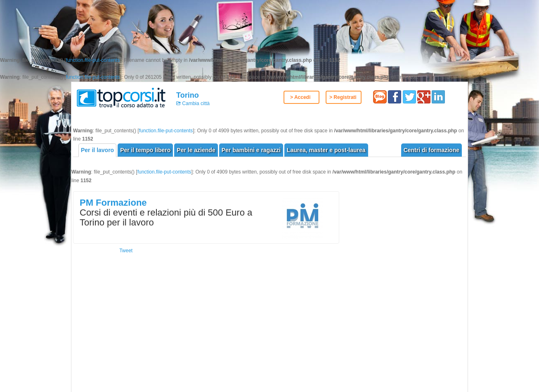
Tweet (126, 251)
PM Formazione (113, 203)
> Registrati (343, 97)
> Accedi (300, 97)
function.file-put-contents (93, 60)
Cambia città (195, 103)
